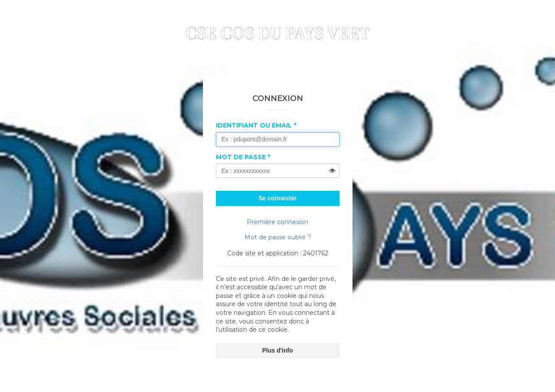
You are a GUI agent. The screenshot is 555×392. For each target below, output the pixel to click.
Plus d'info (278, 350)
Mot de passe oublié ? (278, 237)
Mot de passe (241, 157)
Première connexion (277, 222)
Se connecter (277, 198)
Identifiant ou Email (254, 125)
